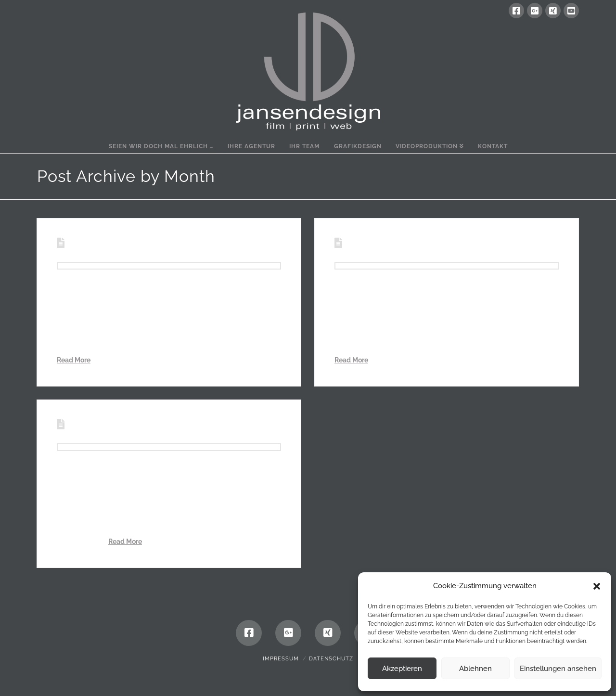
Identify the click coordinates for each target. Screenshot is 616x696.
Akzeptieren (402, 669)
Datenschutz (331, 659)
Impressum (281, 659)
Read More (74, 360)
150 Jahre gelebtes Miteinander (158, 425)
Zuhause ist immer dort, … (141, 244)
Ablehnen (475, 669)
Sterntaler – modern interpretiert (439, 244)
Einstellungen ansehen (558, 669)
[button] (597, 586)
